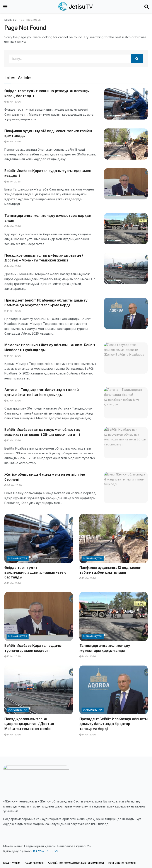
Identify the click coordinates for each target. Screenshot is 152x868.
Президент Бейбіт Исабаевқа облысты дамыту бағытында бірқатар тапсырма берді (114, 724)
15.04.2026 (13, 182)
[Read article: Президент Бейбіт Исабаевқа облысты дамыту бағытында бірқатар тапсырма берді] (126, 313)
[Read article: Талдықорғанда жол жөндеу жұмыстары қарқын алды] (126, 229)
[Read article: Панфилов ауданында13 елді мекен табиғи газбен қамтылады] (126, 144)
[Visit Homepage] (76, 7)
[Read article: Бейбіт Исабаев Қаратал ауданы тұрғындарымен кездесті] (126, 184)
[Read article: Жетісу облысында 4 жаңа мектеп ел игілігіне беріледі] (126, 488)
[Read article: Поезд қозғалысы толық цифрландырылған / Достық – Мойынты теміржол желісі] (126, 269)
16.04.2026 (13, 102)
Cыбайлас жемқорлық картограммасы (76, 863)
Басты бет (11, 20)
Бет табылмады (31, 20)
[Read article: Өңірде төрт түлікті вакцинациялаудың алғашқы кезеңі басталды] (126, 104)
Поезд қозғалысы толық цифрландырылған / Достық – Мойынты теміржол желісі (31, 724)
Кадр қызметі (34, 863)
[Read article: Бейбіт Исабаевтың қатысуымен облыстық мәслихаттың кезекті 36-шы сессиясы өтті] (126, 443)
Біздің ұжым (12, 863)
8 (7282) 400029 (46, 851)
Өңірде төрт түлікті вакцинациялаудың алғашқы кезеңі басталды (35, 572)
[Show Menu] (5, 7)
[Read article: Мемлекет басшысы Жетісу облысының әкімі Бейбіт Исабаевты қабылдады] (126, 358)
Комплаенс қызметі (122, 863)
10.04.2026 (13, 401)
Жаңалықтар (18, 558)
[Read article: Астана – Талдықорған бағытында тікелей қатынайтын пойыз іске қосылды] (126, 403)
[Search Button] (147, 7)
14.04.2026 (13, 226)
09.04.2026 (13, 485)
